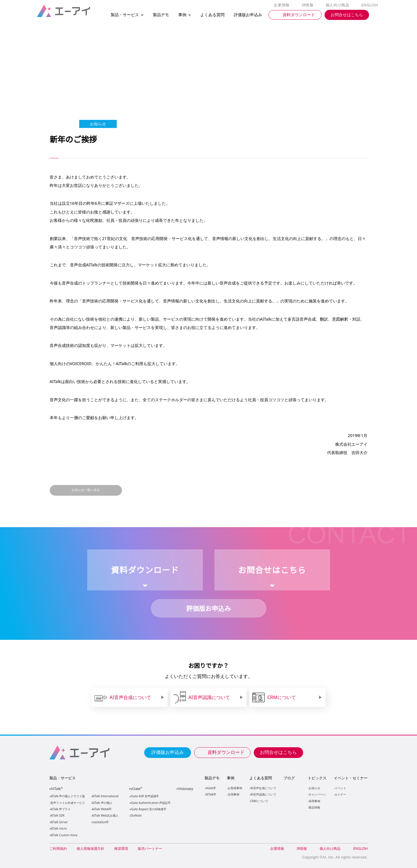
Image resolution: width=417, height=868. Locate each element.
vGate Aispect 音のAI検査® (148, 809)
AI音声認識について (263, 794)
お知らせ (314, 788)
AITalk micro (59, 829)
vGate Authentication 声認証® (150, 803)
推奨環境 (121, 849)
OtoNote (136, 816)
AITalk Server (59, 822)
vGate (137, 789)
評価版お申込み (168, 752)
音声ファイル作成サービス (68, 803)
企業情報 (283, 5)
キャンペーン (317, 794)
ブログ (289, 778)
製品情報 (314, 807)
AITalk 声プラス (61, 809)
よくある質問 (261, 778)
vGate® (210, 788)
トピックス (317, 778)
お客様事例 (235, 788)
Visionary (186, 789)
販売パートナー (150, 849)
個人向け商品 (338, 5)
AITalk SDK (58, 816)
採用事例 (314, 801)
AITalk (58, 789)
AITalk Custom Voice (64, 835)
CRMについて (259, 801)
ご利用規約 (58, 849)
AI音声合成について (263, 788)
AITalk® (210, 794)
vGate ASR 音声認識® (144, 796)
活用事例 (233, 794)
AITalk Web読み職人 (105, 816)
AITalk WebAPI (101, 809)
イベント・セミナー (350, 778)
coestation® (100, 822)
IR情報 (309, 5)
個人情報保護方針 (90, 849)
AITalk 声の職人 (102, 803)
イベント (340, 788)
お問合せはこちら (278, 752)
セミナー (340, 794)
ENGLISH (370, 5)
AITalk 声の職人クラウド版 (68, 796)
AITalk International (105, 796)
